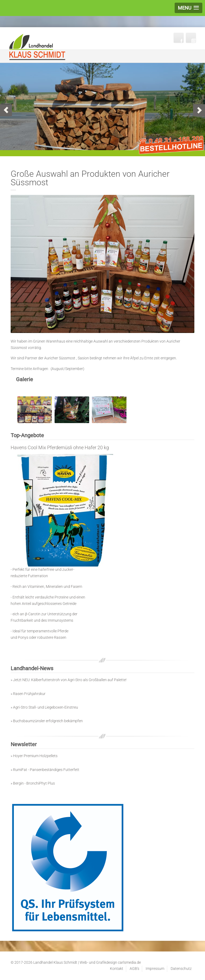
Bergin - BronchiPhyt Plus (34, 783)
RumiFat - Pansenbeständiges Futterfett (46, 770)
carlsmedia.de (129, 962)
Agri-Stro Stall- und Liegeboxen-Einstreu (46, 707)
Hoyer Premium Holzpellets (35, 756)
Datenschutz (181, 969)
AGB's (134, 969)
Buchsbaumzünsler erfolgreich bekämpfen (48, 721)
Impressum (155, 969)
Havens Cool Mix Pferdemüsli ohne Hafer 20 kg (60, 447)
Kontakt (117, 969)
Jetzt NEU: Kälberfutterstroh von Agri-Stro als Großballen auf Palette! (70, 680)
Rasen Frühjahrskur (29, 694)
